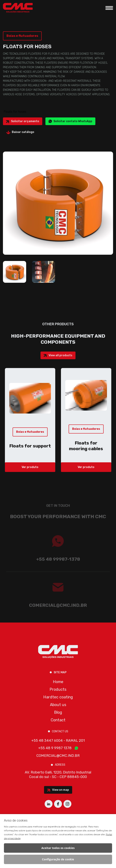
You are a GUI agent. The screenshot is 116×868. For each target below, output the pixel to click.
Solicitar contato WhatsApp (73, 121)
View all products (60, 355)
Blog (58, 712)
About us (58, 705)
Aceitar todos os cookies (58, 848)
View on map (61, 790)
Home (58, 682)
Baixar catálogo (23, 132)
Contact (58, 720)
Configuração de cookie (58, 859)
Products (58, 689)
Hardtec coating (58, 697)
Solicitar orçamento (25, 121)
